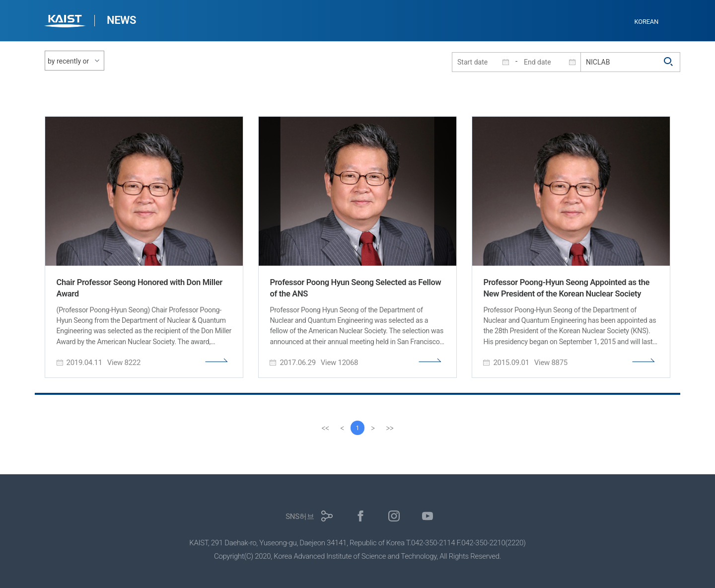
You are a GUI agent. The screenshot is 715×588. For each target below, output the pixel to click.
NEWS (121, 20)
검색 (669, 62)
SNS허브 (300, 516)
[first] (325, 428)
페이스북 (361, 516)
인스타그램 (394, 516)
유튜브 (428, 516)
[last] (390, 428)
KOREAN (647, 22)
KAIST (66, 22)
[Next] (373, 428)
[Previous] (342, 428)
